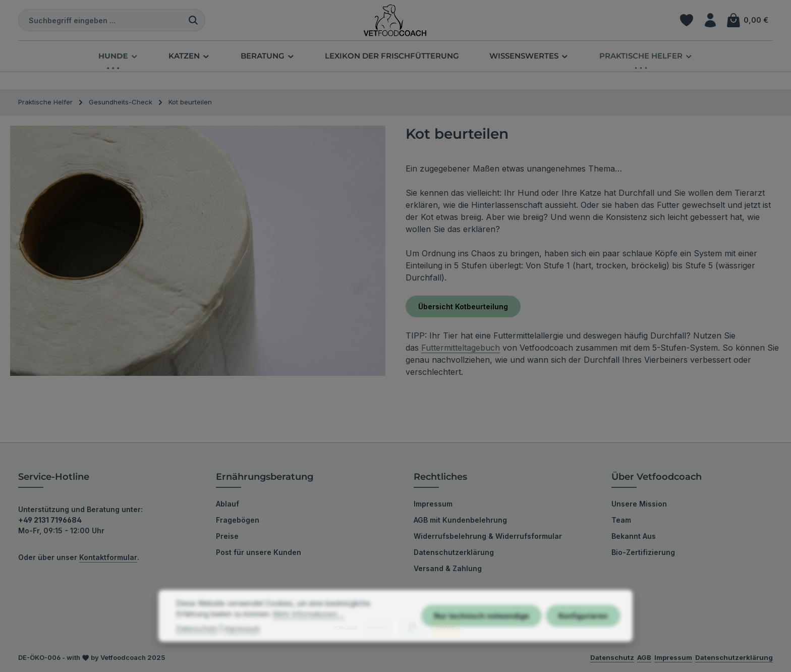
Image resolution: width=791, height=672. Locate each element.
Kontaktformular (108, 557)
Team (621, 520)
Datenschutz (197, 648)
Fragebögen (238, 520)
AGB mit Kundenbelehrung (460, 520)
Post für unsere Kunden (259, 552)
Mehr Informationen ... (308, 633)
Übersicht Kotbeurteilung (463, 306)
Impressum (433, 504)
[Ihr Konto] (710, 20)
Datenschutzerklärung (454, 552)
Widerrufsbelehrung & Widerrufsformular (488, 536)
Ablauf (228, 504)
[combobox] (100, 20)
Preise (227, 536)
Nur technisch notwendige (482, 635)
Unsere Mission (639, 504)
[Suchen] (193, 20)
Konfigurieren (583, 635)
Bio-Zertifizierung (643, 552)
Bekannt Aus (634, 536)
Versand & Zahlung (448, 568)
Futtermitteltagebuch (461, 348)
